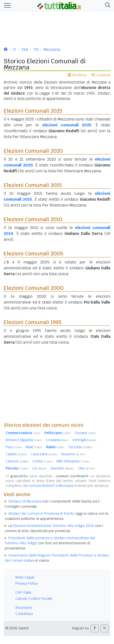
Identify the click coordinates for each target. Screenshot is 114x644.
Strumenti (24, 608)
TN (36, 49)
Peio (14, 447)
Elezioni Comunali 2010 (33, 219)
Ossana (85, 433)
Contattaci (24, 614)
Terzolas (80, 447)
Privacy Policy (26, 583)
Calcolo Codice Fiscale (34, 599)
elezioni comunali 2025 (67, 125)
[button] (107, 6)
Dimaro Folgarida (24, 440)
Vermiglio (84, 440)
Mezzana (52, 49)
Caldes (16, 454)
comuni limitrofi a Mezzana (51, 486)
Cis (40, 468)
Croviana (57, 440)
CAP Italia (23, 592)
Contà (42, 461)
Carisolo (17, 461)
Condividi (101, 75)
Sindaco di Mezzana (25, 501)
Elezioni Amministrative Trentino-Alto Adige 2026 (54, 526)
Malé (34, 447)
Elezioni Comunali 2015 (33, 185)
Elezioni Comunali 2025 (33, 111)
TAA (25, 49)
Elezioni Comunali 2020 (33, 151)
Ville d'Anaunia (73, 461)
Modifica (77, 75)
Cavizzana (44, 454)
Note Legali (25, 577)
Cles (86, 468)
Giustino (62, 468)
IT (14, 49)
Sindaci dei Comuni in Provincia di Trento (41, 513)
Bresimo (73, 454)
